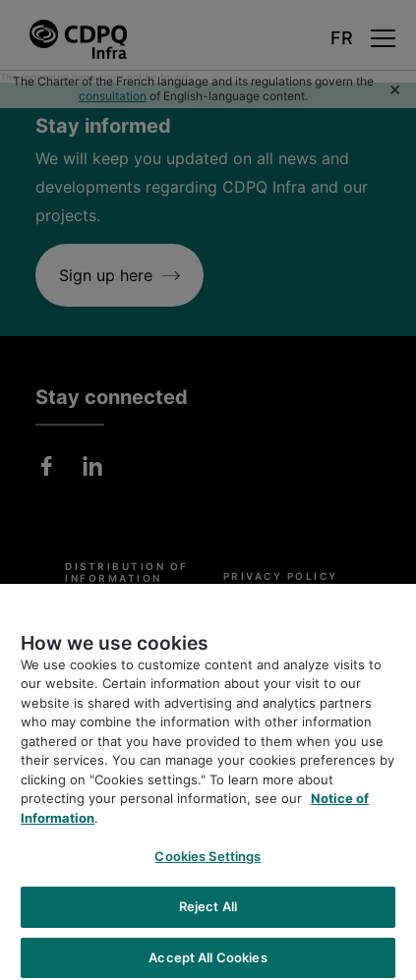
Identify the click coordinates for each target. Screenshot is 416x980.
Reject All (208, 911)
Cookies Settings (208, 861)
